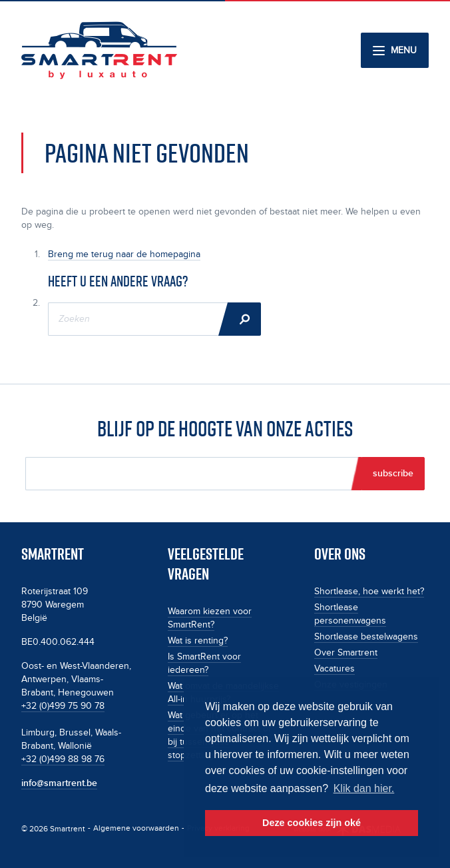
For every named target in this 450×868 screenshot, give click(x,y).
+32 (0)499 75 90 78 (63, 706)
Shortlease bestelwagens (366, 637)
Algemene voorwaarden (136, 828)
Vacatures (335, 669)
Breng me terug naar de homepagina (124, 254)
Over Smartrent (346, 653)
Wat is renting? (198, 641)
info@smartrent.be (59, 783)
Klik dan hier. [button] (364, 788)
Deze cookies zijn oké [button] (312, 823)
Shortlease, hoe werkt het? (369, 592)
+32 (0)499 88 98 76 (63, 759)
